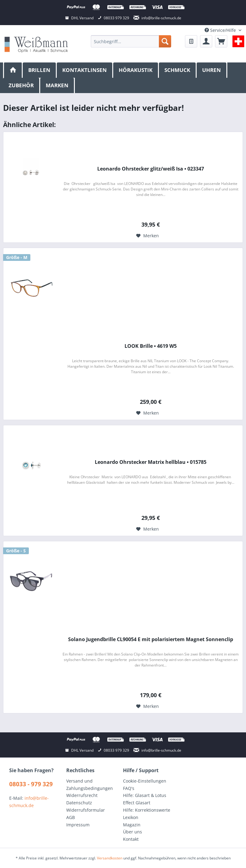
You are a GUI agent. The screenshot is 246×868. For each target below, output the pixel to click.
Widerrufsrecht (82, 795)
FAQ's (129, 788)
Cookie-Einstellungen (145, 781)
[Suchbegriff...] (131, 41)
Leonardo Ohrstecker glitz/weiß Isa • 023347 (151, 169)
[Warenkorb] (221, 41)
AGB (71, 817)
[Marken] (58, 85)
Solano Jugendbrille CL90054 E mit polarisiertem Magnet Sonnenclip (151, 639)
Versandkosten (110, 858)
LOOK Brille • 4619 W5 (151, 346)
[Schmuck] (178, 70)
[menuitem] (131, 41)
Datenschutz (79, 803)
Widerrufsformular (86, 810)
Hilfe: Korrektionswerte (147, 810)
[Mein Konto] (206, 41)
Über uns (133, 832)
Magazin (132, 825)
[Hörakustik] (136, 70)
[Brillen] (40, 70)
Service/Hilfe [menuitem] (221, 30)
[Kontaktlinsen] (85, 70)
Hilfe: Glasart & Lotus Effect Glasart (145, 799)
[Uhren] (212, 70)
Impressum (78, 825)
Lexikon (131, 817)
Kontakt (131, 839)
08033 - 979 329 (31, 784)
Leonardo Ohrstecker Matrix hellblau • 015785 (151, 462)
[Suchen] (165, 41)
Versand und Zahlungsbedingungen (90, 785)
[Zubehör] (22, 85)
